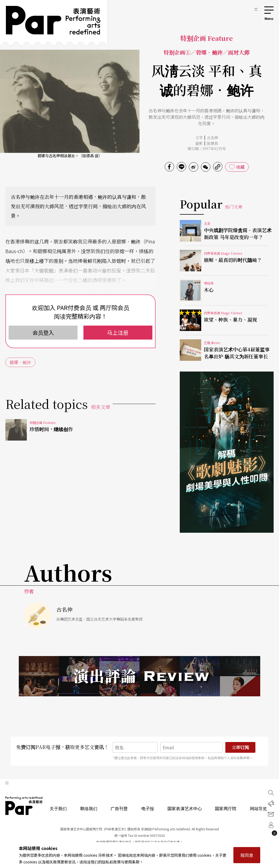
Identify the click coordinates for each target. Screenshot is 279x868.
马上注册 (118, 332)
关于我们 (58, 808)
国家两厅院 (226, 808)
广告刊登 (119, 808)
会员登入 (43, 332)
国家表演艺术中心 (185, 808)
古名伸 (212, 138)
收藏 (240, 167)
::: (256, 9)
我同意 (247, 855)
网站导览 (258, 808)
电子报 (148, 808)
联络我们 (89, 808)
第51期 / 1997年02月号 (207, 149)
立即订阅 (240, 747)
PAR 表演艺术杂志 (24, 806)
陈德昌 (212, 143)
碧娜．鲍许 (20, 362)
